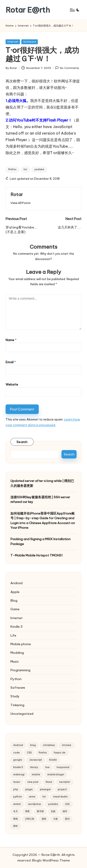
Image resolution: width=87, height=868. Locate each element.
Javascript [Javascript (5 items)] (36, 760)
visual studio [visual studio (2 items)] (60, 797)
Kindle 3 (16, 627)
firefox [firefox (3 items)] (43, 753)
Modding (17, 653)
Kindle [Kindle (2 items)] (53, 760)
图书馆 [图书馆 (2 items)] (40, 811)
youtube (39, 169)
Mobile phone (21, 644)
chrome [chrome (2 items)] (66, 745)
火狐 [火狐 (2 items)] (55, 819)
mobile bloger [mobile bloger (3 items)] (56, 775)
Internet (13, 42)
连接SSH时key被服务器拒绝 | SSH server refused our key (40, 499)
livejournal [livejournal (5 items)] (63, 767)
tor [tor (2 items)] (44, 797)
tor (25, 169)
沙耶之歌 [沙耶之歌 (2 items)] (30, 819)
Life (13, 635)
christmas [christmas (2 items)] (49, 745)
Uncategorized (22, 714)
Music (15, 661)
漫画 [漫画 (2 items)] (44, 819)
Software (30, 42)
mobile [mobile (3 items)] (36, 775)
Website (12, 384)
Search (22, 442)
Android (16, 583)
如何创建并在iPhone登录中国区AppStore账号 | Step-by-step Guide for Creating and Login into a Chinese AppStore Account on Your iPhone (43, 520)
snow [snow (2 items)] (32, 797)
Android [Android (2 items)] (18, 745)
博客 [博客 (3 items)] (27, 811)
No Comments (67, 68)
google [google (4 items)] (18, 760)
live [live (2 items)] (47, 767)
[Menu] (72, 10)
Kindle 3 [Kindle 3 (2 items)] (18, 767)
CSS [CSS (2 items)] (29, 753)
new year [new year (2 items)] (33, 782)
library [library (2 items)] (34, 767)
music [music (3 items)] (17, 782)
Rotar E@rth (28, 10)
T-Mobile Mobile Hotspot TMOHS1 (37, 555)
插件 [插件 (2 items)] (65, 811)
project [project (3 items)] (62, 789)
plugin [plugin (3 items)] (29, 789)
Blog (14, 600)
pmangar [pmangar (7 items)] (45, 789)
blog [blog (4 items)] (33, 745)
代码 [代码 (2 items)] (67, 804)
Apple (15, 592)
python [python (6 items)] (18, 797)
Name (11, 340)
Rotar (17, 194)
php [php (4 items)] (16, 789)
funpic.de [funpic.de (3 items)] (60, 753)
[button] (21, 203)
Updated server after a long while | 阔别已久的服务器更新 (42, 483)
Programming (20, 670)
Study (15, 696)
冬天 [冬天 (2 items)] (16, 811)
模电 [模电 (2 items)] (16, 819)
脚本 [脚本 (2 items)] (16, 826)
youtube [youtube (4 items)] (53, 804)
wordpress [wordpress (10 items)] (34, 804)
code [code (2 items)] (16, 753)
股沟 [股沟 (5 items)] (67, 819)
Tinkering (17, 705)
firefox (12, 169)
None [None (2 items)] (49, 782)
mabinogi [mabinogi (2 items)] (19, 775)
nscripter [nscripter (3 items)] (65, 782)
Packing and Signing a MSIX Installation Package (40, 541)
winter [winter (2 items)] (17, 804)
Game (15, 609)
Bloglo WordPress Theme (51, 860)
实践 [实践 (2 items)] (53, 811)
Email (11, 362)
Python (16, 679)
